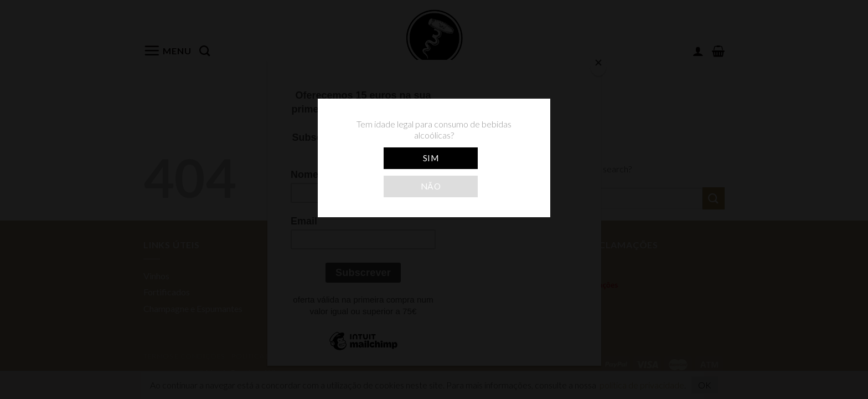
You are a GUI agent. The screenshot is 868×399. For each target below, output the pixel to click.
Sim (431, 158)
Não (431, 186)
